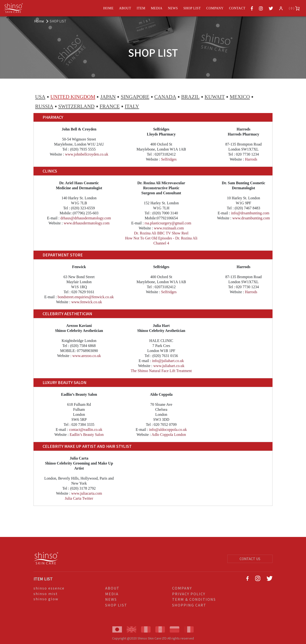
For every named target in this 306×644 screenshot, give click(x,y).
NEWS (173, 8)
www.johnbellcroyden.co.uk (87, 154)
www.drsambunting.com (251, 218)
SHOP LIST (192, 8)
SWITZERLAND (76, 106)
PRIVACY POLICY (189, 594)
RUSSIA (44, 106)
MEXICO (240, 97)
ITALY (132, 106)
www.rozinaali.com (169, 228)
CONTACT (237, 8)
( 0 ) (294, 8)
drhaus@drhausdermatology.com (86, 218)
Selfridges (169, 159)
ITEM (141, 8)
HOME (108, 8)
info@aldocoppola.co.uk (168, 430)
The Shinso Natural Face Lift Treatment (161, 371)
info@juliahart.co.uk (168, 361)
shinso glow (46, 599)
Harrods (251, 159)
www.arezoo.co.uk (87, 356)
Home (39, 21)
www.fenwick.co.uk (87, 302)
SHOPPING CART (189, 605)
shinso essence (49, 588)
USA (40, 97)
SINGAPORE (135, 97)
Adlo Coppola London (169, 435)
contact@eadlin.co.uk (86, 430)
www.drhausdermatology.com (87, 223)
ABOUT (125, 8)
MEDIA (157, 8)
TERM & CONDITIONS (194, 599)
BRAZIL (190, 97)
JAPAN (108, 97)
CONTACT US (250, 559)
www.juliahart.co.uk (169, 366)
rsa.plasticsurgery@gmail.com (168, 223)
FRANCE (110, 106)
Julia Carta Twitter (79, 498)
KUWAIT (215, 97)
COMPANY (215, 8)
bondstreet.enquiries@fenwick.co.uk (86, 297)
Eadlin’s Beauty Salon (87, 435)
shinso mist (46, 593)
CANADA (165, 97)
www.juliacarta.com (87, 493)
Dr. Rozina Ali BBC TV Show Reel (161, 233)
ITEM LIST (43, 579)
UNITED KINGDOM (73, 97)
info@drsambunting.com (250, 213)
